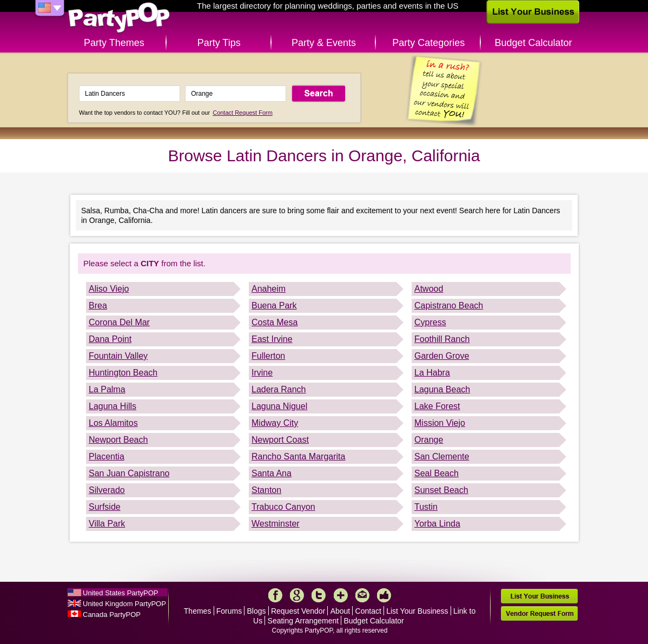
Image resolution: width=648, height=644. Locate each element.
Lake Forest (437, 406)
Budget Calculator (534, 43)
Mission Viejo (440, 423)
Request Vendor (298, 611)
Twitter (319, 595)
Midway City (275, 423)
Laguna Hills (113, 406)
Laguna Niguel (279, 406)
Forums (229, 611)
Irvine (262, 373)
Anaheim (269, 289)
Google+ (297, 595)
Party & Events (324, 43)
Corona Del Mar (119, 322)
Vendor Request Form (539, 613)
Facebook (275, 595)
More (341, 595)
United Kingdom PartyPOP (124, 604)
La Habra (432, 373)
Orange (429, 440)
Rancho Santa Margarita (298, 456)
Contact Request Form (243, 113)
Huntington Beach (123, 373)
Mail (362, 595)
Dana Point (110, 339)
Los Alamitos (113, 423)
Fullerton (268, 356)
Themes (198, 611)
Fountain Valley (118, 356)
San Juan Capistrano (129, 473)
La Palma (107, 389)
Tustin (426, 507)
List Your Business (417, 611)
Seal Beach (437, 473)
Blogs (257, 611)
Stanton (266, 490)
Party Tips (219, 43)
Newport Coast (280, 440)
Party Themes (114, 43)
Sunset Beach (441, 490)
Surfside (105, 507)
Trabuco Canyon (283, 507)
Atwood (429, 289)
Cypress (430, 322)
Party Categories (428, 43)
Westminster (276, 524)
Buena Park (274, 305)
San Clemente (442, 456)
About (340, 611)
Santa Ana (272, 473)
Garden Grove (442, 356)
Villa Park (107, 524)
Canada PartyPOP (112, 615)
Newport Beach (118, 440)
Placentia (107, 456)
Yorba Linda (437, 524)
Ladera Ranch (279, 389)
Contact (368, 611)
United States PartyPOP (120, 593)
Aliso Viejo (109, 289)
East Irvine (272, 339)
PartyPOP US (119, 18)
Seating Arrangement (303, 621)
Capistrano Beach (449, 305)
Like (384, 595)
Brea (98, 305)
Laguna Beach (442, 389)
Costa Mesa (275, 322)
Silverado (107, 490)
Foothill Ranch (442, 339)
